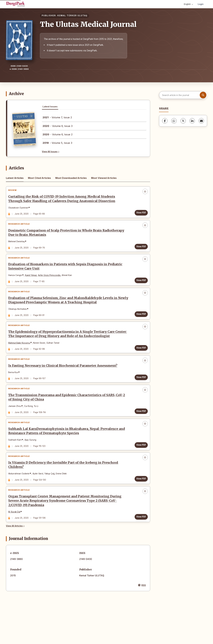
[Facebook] (165, 121)
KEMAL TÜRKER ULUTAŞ (72, 16)
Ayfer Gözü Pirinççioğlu (51, 282)
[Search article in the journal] (183, 95)
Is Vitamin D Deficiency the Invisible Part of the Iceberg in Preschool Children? (65, 490)
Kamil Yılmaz (32, 282)
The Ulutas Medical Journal (88, 24)
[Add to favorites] (144, 193)
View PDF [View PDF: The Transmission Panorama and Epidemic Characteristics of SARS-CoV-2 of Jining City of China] (140, 430)
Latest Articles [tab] (15, 178)
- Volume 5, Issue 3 (57, 143)
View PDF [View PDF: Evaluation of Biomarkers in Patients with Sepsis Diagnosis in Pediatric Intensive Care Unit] (140, 288)
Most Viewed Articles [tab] (104, 178)
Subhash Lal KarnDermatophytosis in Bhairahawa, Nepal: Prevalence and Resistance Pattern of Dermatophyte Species (68, 453)
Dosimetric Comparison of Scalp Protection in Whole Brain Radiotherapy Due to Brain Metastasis (68, 237)
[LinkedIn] (192, 121)
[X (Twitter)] (183, 121)
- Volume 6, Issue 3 (58, 126)
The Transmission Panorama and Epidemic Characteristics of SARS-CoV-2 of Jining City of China (68, 416)
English (188, 4)
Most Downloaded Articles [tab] (71, 178)
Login (201, 4)
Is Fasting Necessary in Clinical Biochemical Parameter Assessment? (64, 382)
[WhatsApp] (174, 121)
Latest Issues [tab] (50, 107)
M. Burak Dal (16, 539)
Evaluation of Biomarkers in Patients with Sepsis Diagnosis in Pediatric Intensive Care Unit (67, 274)
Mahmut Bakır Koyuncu (21, 356)
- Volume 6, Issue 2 (58, 134)
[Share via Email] (201, 121)
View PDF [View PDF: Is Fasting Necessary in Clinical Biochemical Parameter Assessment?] (140, 393)
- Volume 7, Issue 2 (57, 117)
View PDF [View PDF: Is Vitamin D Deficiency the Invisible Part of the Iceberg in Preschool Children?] (140, 503)
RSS (142, 614)
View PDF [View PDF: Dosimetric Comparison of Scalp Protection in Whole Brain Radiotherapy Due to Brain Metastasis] (140, 251)
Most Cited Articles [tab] (39, 178)
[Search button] (203, 95)
